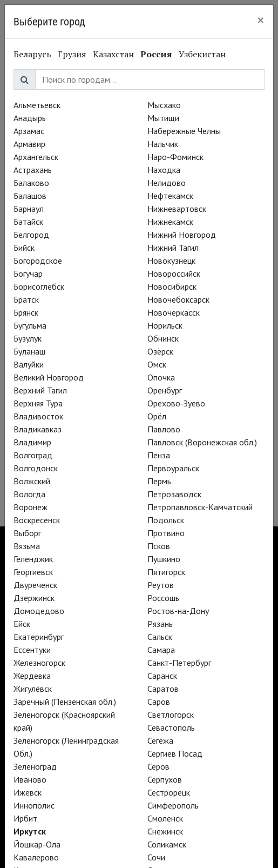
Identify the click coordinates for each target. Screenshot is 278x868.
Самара (161, 650)
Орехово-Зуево (176, 403)
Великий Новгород (49, 377)
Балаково (31, 183)
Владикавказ (38, 429)
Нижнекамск (170, 222)
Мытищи (163, 118)
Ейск (22, 624)
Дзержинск (34, 598)
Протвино (166, 533)
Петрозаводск (174, 494)
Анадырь (30, 118)
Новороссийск (174, 273)
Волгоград (33, 455)
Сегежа (160, 740)
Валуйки (29, 364)
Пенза (159, 455)
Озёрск (160, 351)
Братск (26, 299)
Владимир (32, 442)
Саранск (162, 676)
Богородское (38, 261)
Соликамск (167, 844)
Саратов (163, 689)
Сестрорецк (169, 792)
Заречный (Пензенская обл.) (65, 702)
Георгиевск (33, 572)
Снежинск (165, 831)
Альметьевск (37, 105)
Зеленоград (35, 766)
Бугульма (30, 325)
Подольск (166, 520)
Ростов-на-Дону (178, 611)
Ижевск (28, 792)
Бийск (24, 248)
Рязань (160, 624)
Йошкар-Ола (37, 844)
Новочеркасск (174, 312)
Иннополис (34, 805)
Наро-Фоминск (175, 157)
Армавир (29, 144)
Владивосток (38, 416)
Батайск (28, 222)
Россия (156, 54)
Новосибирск (172, 286)
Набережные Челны (184, 131)
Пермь (159, 481)
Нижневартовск (177, 209)
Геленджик (33, 559)
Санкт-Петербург (179, 663)
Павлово (164, 429)
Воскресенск (37, 520)
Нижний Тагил (173, 248)
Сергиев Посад (175, 753)
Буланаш (29, 351)
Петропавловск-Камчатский (200, 507)
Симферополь (173, 805)
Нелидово (167, 183)
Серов (158, 766)
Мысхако (164, 105)
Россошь (163, 598)
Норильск (165, 325)
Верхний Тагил (40, 390)
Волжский (32, 481)
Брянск (26, 312)
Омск (157, 364)
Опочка (161, 377)
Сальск (160, 637)
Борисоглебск (39, 286)
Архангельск (36, 157)
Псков (159, 546)
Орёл (157, 416)
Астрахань (33, 170)
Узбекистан (202, 54)
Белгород (31, 235)
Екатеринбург (39, 637)
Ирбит (25, 818)
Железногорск (39, 663)
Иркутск (30, 831)
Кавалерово (36, 857)
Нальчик (163, 144)
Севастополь (171, 727)
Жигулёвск (33, 689)
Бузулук (28, 338)
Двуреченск (35, 585)
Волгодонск (36, 468)
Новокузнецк (171, 261)
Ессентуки (32, 650)
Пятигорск (166, 572)
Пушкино (164, 559)
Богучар (28, 273)
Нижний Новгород (182, 235)
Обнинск (163, 338)
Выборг (27, 533)
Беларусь (32, 54)
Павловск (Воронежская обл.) (202, 442)
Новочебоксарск (178, 299)
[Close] (261, 20)
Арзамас (29, 131)
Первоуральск (173, 468)
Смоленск (165, 818)
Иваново (30, 779)
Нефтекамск (170, 196)
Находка (164, 170)
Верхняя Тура (38, 403)
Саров (159, 702)
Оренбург (165, 390)
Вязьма (27, 546)
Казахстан (113, 54)
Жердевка (32, 676)
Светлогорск (171, 715)
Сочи (156, 857)
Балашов (30, 196)
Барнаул (29, 209)
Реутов (161, 585)
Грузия (72, 54)
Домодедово (39, 611)
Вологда (29, 494)
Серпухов (165, 779)
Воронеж (30, 507)
